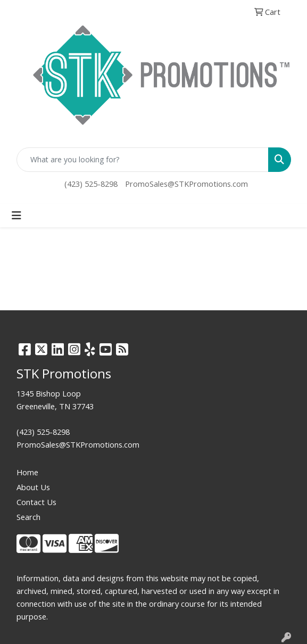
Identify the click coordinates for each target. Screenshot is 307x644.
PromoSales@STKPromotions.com (186, 184)
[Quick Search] (143, 160)
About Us (33, 487)
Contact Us (36, 502)
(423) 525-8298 (91, 184)
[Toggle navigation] (16, 216)
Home (27, 472)
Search (28, 517)
